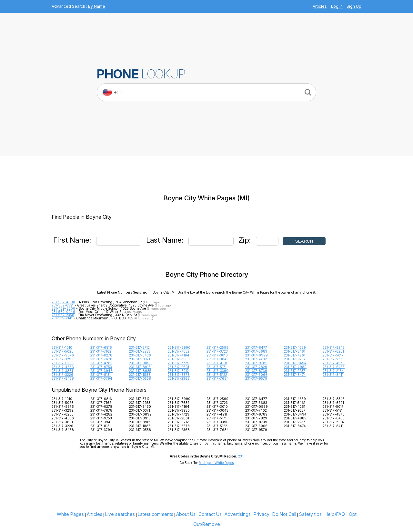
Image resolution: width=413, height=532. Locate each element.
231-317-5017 (333, 355)
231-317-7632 (179, 351)
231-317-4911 (217, 363)
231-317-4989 (295, 367)
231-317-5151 (333, 359)
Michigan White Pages (216, 463)
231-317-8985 (140, 371)
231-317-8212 (178, 371)
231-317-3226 (62, 375)
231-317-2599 (217, 347)
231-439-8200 (63, 308)
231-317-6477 (256, 347)
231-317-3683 (256, 351)
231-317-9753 (101, 367)
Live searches (120, 514)
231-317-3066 (256, 375)
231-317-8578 (179, 375)
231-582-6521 (63, 305)
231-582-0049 (63, 312)
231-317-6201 (333, 351)
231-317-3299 (63, 359)
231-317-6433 (334, 367)
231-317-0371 (140, 359)
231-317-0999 (257, 355)
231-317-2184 (333, 371)
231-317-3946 (101, 371)
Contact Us (210, 514)
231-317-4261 (295, 355)
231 (241, 456)
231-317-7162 (101, 351)
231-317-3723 (217, 351)
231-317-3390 (217, 371)
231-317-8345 (334, 347)
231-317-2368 (179, 378)
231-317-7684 (218, 378)
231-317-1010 (62, 347)
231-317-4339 (295, 347)
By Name (97, 6)
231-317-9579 (256, 378)
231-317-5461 (295, 351)
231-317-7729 (179, 363)
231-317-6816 (101, 347)
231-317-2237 (295, 371)
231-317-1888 (140, 375)
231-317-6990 (179, 347)
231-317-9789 (256, 363)
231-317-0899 (140, 363)
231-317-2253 (140, 351)
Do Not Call (284, 514)
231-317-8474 (295, 375)
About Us (186, 514)
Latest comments (156, 514)
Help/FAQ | (336, 514)
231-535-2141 (62, 318)
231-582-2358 (63, 315)
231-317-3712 (139, 347)
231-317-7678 (101, 359)
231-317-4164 (179, 355)
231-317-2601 (178, 367)
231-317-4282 (101, 363)
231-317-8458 (63, 378)
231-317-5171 (217, 367)
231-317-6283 (63, 363)
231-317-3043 (217, 359)
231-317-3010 (217, 355)
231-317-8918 (140, 367)
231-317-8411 (333, 375)
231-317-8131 (101, 375)
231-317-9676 (63, 355)
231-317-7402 (256, 359)
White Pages (70, 514)
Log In (337, 6)
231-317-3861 (62, 371)
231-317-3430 (140, 355)
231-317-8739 (256, 371)
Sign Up (354, 6)
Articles (320, 6)
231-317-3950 (179, 359)
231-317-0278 (101, 355)
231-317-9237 (295, 359)
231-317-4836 (63, 367)
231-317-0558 (140, 378)
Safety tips (310, 514)
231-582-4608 (63, 302)
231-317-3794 (101, 378)
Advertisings (238, 514)
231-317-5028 (63, 351)
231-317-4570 (334, 363)
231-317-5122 (217, 375)
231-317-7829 (256, 367)
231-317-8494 (295, 363)
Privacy (262, 514)
